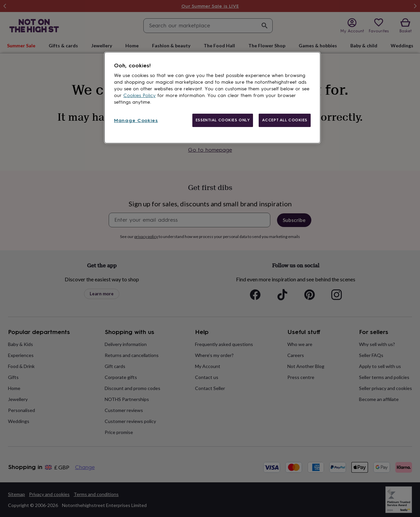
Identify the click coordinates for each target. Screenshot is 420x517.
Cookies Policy (139, 95)
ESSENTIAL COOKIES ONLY (223, 120)
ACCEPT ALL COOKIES (285, 120)
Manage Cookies (136, 120)
